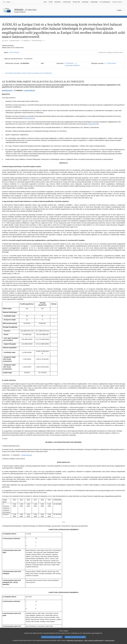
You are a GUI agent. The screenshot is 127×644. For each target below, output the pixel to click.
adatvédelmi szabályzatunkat (75, 642)
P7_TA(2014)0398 (110, 63)
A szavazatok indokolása (72, 65)
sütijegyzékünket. (110, 642)
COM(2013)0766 (93, 124)
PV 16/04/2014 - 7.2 (71, 63)
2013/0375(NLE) (14, 52)
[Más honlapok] (118, 2)
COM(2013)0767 (8, 91)
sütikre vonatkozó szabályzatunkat (94, 642)
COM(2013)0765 (29, 118)
